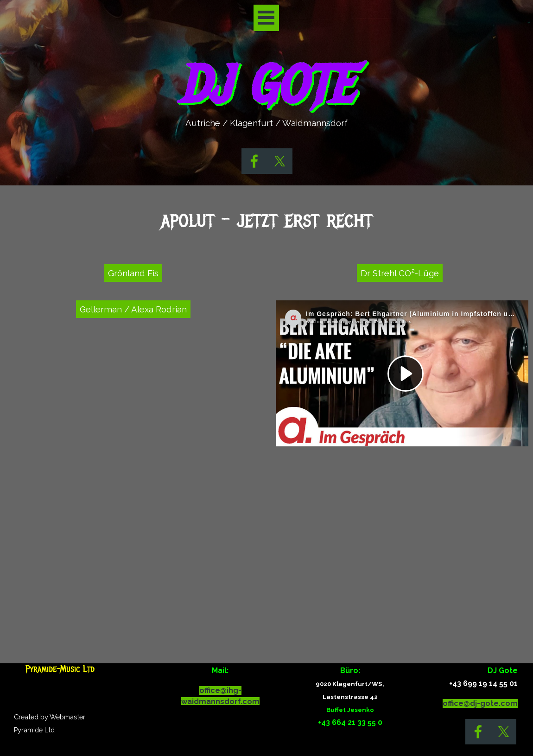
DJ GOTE (266, 86)
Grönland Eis (133, 273)
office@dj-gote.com (480, 703)
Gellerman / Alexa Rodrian (133, 309)
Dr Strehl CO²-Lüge (400, 273)
